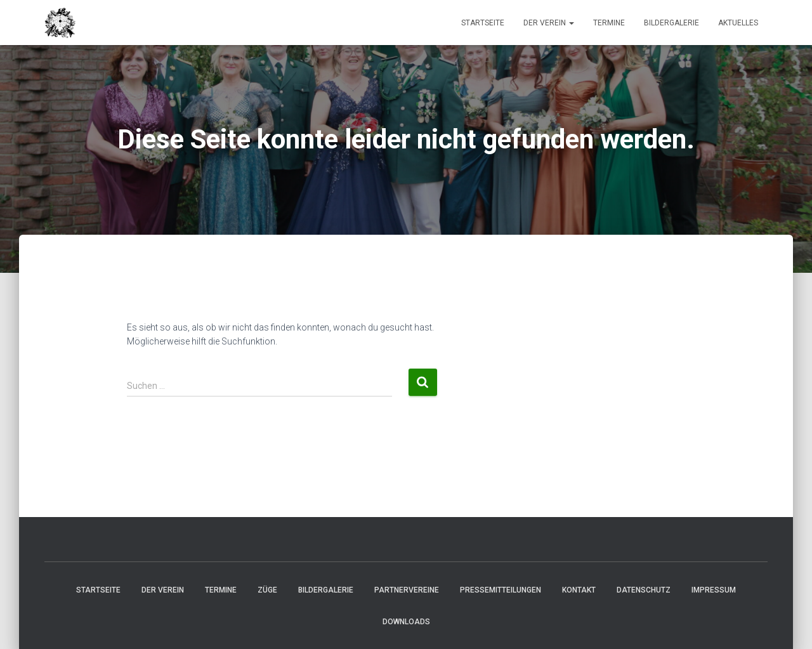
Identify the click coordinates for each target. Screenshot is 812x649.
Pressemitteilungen (501, 590)
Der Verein (549, 23)
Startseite (483, 23)
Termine (609, 23)
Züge (267, 590)
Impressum (714, 590)
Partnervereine (407, 590)
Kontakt (579, 590)
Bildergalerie (671, 23)
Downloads (406, 622)
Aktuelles (738, 23)
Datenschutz (644, 590)
